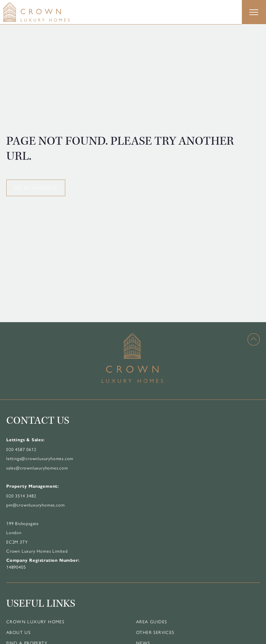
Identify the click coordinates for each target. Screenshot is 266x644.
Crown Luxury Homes (35, 621)
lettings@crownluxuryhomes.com (40, 458)
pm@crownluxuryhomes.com (35, 505)
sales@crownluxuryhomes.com (37, 468)
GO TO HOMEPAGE (36, 188)
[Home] (49, 12)
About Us (18, 632)
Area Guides (152, 621)
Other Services (155, 632)
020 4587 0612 (21, 449)
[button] (254, 12)
